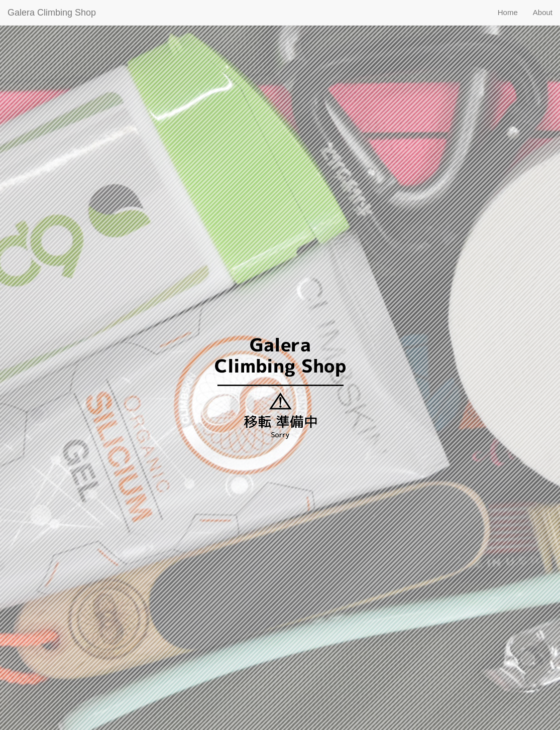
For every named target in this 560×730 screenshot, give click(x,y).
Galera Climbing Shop (52, 13)
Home (508, 12)
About (543, 12)
